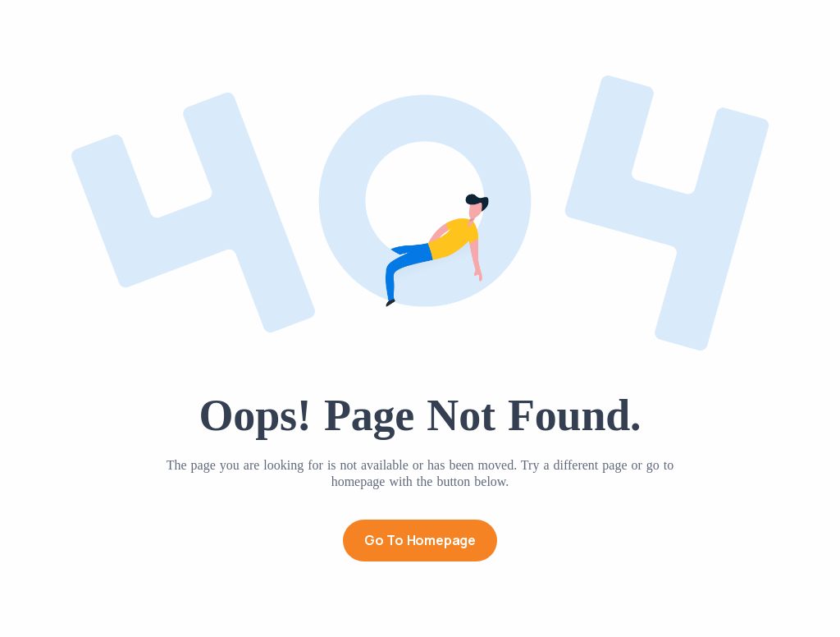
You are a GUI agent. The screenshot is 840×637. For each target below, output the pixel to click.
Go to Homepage (420, 540)
